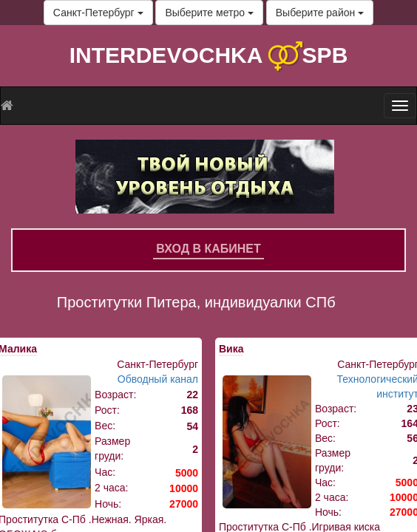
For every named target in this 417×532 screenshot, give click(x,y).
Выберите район (320, 13)
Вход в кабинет (208, 249)
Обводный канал (158, 379)
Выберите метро (209, 13)
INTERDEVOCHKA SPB (209, 55)
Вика (231, 349)
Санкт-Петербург (98, 13)
